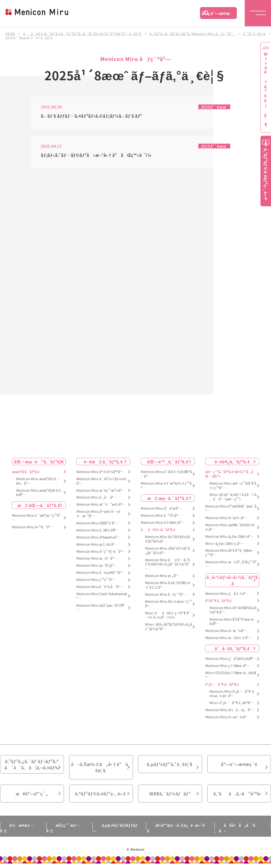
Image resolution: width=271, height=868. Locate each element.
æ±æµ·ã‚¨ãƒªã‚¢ (168, 498)
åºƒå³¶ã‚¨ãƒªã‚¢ (218, 601)
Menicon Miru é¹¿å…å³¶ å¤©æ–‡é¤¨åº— (232, 694)
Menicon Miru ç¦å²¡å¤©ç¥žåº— (231, 659)
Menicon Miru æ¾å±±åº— (228, 638)
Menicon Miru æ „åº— (162, 576)
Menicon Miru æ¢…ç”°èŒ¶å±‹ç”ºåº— (233, 486)
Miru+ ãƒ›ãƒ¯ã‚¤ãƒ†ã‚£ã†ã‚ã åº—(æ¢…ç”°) (233, 497)
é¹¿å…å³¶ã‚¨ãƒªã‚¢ (222, 684)
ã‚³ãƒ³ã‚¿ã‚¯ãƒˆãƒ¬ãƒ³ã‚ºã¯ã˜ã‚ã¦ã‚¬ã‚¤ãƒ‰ (32, 764)
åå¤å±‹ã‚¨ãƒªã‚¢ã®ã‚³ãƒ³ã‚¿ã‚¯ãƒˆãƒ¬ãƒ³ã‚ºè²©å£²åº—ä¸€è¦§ (82, 34)
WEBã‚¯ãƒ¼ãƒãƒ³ (170, 794)
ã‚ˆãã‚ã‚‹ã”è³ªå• (239, 794)
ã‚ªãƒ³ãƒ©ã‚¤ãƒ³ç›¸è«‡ (101, 794)
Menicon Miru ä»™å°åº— (33, 527)
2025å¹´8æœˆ (214, 107)
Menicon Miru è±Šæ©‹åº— (163, 523)
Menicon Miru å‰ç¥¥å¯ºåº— (100, 573)
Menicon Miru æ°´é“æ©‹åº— (101, 505)
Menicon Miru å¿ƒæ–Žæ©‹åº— (229, 537)
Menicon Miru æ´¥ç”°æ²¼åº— (101, 491)
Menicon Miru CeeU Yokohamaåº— (102, 596)
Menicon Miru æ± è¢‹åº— (97, 545)
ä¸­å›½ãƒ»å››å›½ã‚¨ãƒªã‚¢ (232, 580)
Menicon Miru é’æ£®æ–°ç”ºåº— (36, 518)
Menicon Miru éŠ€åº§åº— (97, 523)
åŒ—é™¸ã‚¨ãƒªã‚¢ (168, 461)
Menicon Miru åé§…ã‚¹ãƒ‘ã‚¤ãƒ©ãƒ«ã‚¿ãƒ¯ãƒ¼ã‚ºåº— (167, 565)
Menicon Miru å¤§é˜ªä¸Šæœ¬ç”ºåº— (229, 553)
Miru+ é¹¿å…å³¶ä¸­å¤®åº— (232, 703)
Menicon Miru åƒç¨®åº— (166, 594)
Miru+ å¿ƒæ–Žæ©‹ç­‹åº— (224, 544)
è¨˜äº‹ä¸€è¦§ (255, 34)
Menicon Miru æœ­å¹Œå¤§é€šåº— (38, 493)
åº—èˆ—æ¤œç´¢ (216, 14)
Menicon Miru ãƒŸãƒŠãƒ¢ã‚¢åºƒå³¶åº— (233, 610)
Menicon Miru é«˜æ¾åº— (226, 631)
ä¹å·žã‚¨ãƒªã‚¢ (232, 648)
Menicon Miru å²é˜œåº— (161, 508)
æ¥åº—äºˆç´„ (32, 794)
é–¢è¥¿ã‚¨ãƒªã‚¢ (232, 461)
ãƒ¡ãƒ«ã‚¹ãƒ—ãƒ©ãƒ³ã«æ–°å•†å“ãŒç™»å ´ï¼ (98, 155)
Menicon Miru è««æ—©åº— (227, 717)
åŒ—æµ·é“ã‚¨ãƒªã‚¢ (39, 461)
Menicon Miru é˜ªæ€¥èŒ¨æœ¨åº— (231, 509)
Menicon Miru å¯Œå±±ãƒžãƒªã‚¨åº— (166, 474)
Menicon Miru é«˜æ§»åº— (226, 518)
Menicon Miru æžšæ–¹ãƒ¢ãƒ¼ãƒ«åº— (230, 527)
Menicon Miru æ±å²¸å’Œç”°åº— (231, 564)
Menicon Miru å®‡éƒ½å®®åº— (100, 472)
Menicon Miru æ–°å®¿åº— (96, 566)
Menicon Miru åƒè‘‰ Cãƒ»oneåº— (101, 481)
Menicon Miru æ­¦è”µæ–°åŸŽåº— (100, 608)
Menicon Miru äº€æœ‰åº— (98, 537)
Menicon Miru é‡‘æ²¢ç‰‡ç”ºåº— (166, 486)
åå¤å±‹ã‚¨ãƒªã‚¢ (158, 530)
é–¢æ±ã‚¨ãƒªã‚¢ (103, 461)
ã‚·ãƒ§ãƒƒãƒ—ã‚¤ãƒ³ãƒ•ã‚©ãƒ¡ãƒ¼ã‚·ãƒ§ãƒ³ (91, 116)
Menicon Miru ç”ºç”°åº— (96, 580)
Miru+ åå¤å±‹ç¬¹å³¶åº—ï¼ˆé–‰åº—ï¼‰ (167, 615)
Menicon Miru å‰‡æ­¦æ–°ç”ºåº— (168, 604)
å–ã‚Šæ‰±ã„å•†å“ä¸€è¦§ (101, 767)
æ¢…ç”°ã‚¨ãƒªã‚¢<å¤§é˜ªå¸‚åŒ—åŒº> (229, 474)
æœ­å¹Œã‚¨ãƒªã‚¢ (26, 472)
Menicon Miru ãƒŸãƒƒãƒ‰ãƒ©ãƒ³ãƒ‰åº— (168, 539)
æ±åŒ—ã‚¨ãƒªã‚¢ (39, 505)
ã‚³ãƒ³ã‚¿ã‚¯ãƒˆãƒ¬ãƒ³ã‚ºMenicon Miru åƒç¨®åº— (192, 34)
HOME (10, 34)
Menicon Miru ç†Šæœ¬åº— (228, 666)
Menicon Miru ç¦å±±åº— (227, 594)
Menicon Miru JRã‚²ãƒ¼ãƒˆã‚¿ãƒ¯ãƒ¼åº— (167, 551)
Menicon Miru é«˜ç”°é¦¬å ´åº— (101, 552)
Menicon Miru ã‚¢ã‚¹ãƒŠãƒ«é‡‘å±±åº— (167, 585)
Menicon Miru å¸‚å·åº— (96, 497)
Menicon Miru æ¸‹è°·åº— (97, 558)
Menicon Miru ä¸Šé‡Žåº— (98, 530)
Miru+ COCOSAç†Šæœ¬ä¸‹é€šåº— (230, 675)
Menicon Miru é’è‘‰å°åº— (100, 587)
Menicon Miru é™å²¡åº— (161, 516)
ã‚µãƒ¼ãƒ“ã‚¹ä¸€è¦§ (170, 764)
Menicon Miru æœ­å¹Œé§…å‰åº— (38, 481)
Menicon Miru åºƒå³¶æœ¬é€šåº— (232, 622)
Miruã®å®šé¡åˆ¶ (266, 90)
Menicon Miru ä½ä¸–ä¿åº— (230, 710)
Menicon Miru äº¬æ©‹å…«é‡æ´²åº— (98, 514)
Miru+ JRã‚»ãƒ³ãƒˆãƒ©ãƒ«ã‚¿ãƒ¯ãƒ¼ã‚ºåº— (168, 627)
